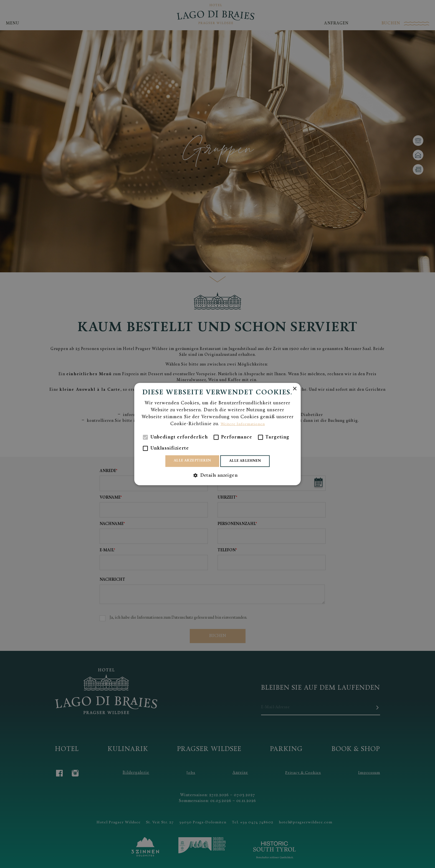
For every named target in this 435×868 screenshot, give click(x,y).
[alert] (217, 434)
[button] (217, 476)
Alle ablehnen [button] (248, 461)
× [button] (294, 388)
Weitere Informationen (243, 423)
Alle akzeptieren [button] (190, 461)
